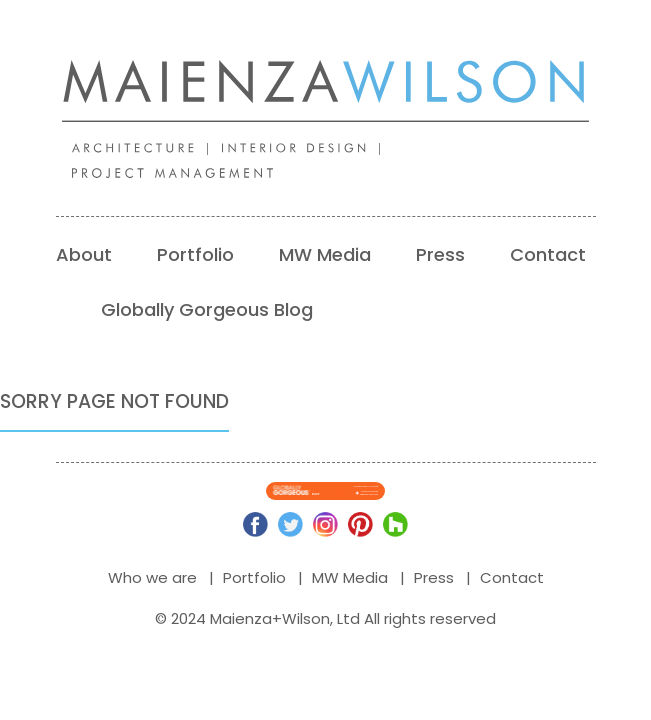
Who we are (152, 577)
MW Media (325, 254)
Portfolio (195, 254)
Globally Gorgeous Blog (207, 309)
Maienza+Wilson (270, 618)
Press (440, 254)
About (84, 254)
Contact (548, 254)
